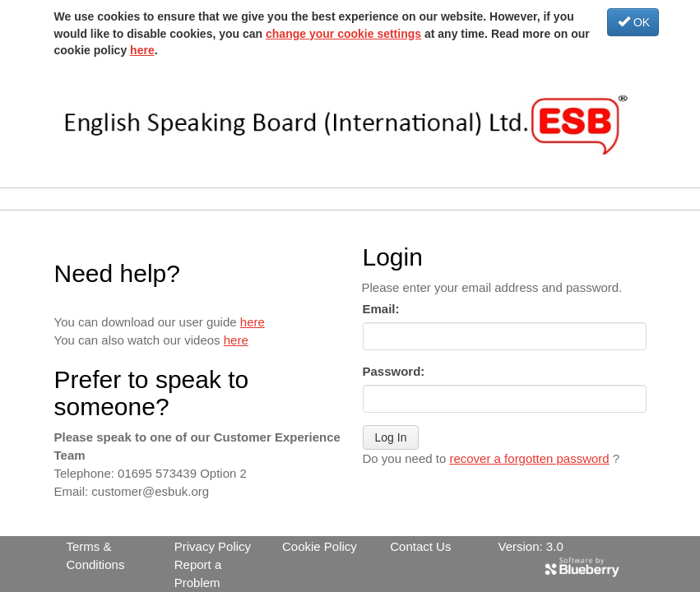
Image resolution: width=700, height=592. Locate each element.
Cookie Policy (320, 546)
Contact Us (420, 546)
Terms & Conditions (96, 555)
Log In (391, 437)
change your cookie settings (343, 34)
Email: (381, 309)
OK (634, 22)
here (142, 50)
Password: (394, 371)
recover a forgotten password (529, 458)
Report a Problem (198, 573)
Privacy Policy (213, 546)
